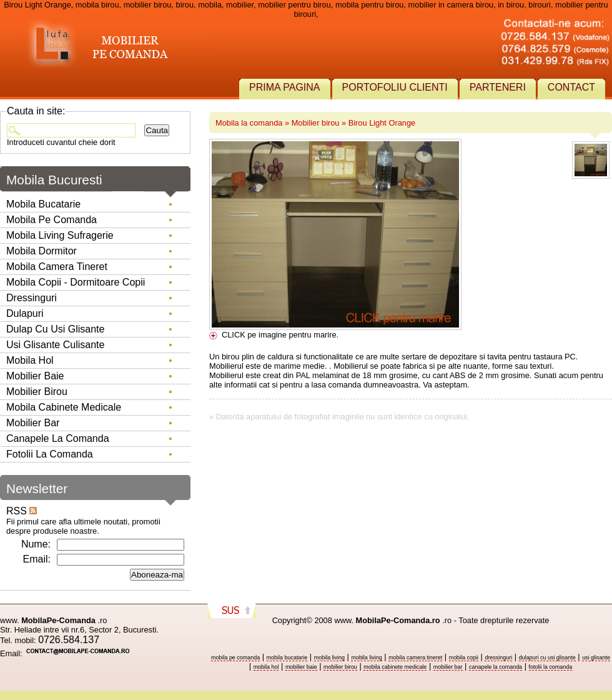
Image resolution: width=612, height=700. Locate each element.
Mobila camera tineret (57, 267)
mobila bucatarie (287, 657)
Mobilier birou (316, 123)
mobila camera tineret (415, 657)
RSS (22, 511)
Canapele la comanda (58, 438)
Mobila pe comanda (52, 220)
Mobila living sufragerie (60, 235)
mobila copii (464, 657)
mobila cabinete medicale (395, 667)
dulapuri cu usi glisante (547, 657)
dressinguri (498, 657)
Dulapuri (25, 313)
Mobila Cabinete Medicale (64, 407)
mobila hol (266, 667)
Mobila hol (30, 360)
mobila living (329, 657)
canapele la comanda (496, 667)
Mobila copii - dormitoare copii (76, 282)
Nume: (36, 544)
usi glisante (596, 657)
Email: (37, 559)
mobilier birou (340, 667)
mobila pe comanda (235, 657)
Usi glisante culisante (55, 345)
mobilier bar (448, 667)
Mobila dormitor (42, 251)
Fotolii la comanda (50, 454)
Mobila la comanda (249, 123)
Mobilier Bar (33, 423)
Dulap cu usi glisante (55, 329)
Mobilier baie (35, 376)
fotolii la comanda (551, 667)
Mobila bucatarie (43, 204)
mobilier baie (301, 667)
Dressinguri (32, 298)
